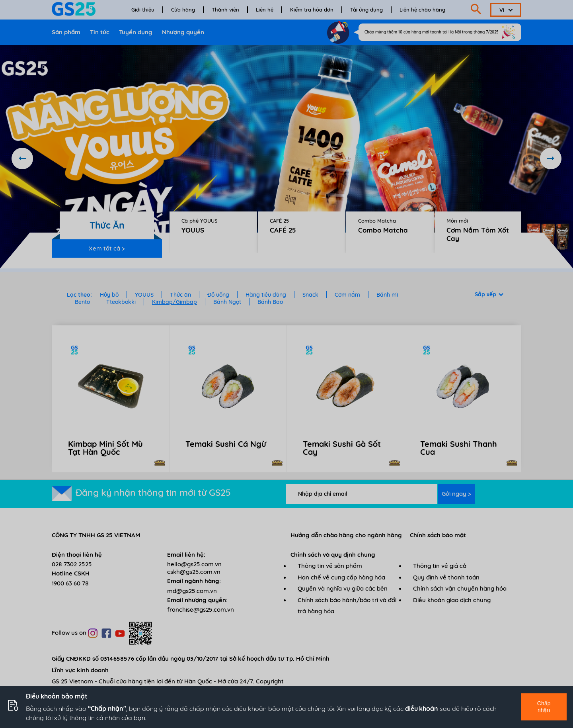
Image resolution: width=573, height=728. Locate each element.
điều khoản (422, 708)
